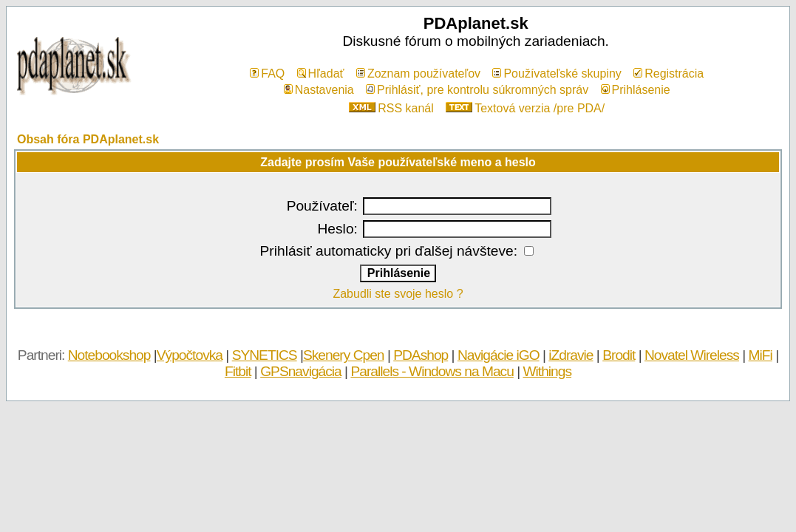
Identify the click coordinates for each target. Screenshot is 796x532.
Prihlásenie (636, 90)
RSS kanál (391, 108)
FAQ (267, 74)
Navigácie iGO (499, 355)
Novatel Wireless (692, 355)
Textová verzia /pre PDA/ (525, 108)
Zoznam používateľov (418, 74)
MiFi (761, 355)
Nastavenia (319, 90)
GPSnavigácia (301, 371)
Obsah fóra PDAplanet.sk (88, 139)
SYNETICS (265, 355)
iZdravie (571, 355)
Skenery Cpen (344, 355)
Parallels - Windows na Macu (432, 371)
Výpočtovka (190, 355)
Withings (547, 371)
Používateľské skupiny (557, 74)
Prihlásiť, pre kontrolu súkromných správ (477, 90)
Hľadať (321, 74)
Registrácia (669, 74)
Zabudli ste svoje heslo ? (398, 294)
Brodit (619, 355)
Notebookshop (109, 355)
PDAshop (421, 355)
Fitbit (238, 371)
